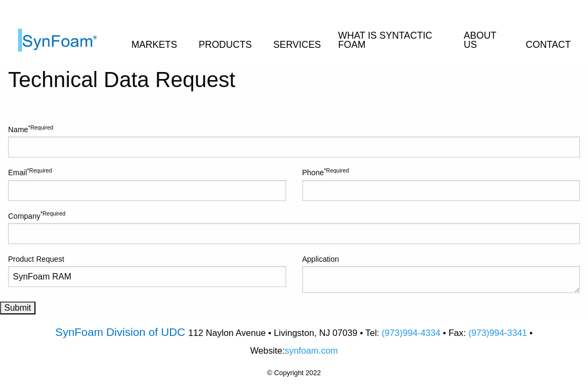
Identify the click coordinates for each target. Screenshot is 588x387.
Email (147, 184)
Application (441, 274)
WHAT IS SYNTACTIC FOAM (385, 40)
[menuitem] (66, 32)
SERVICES (297, 45)
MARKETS (154, 45)
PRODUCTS (225, 45)
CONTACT (548, 45)
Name (294, 141)
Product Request (147, 271)
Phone (441, 184)
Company (294, 227)
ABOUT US (480, 40)
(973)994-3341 (498, 333)
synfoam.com (311, 351)
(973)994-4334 (411, 333)
